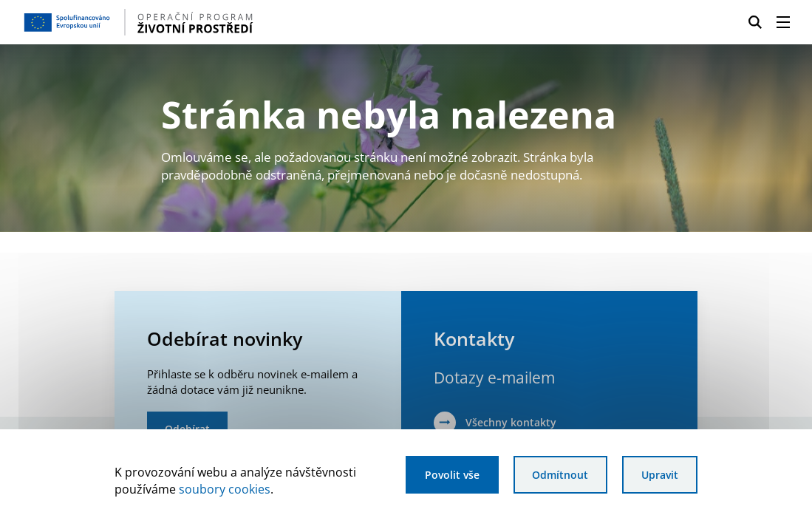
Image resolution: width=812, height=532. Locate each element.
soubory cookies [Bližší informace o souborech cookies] (225, 489)
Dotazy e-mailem (494, 377)
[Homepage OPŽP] (198, 22)
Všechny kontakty (511, 422)
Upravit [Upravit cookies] (660, 475)
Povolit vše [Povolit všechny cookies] (452, 475)
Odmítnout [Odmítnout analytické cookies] (560, 475)
